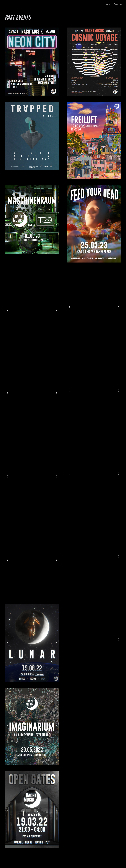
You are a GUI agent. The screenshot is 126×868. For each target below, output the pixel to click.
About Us (118, 4)
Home (107, 4)
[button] (7, 225)
